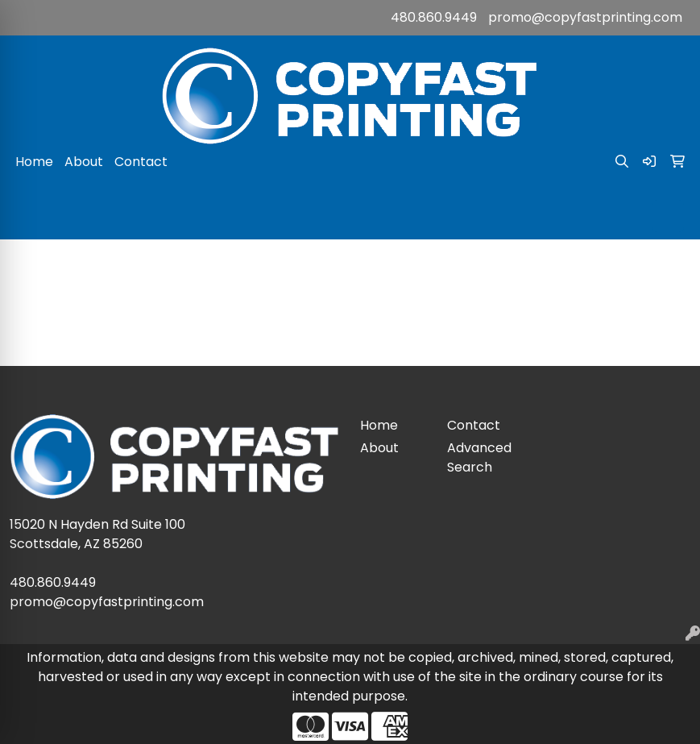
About (84, 162)
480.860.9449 (434, 17)
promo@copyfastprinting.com (585, 17)
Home (34, 162)
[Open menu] (668, 216)
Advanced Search (479, 457)
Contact (141, 162)
